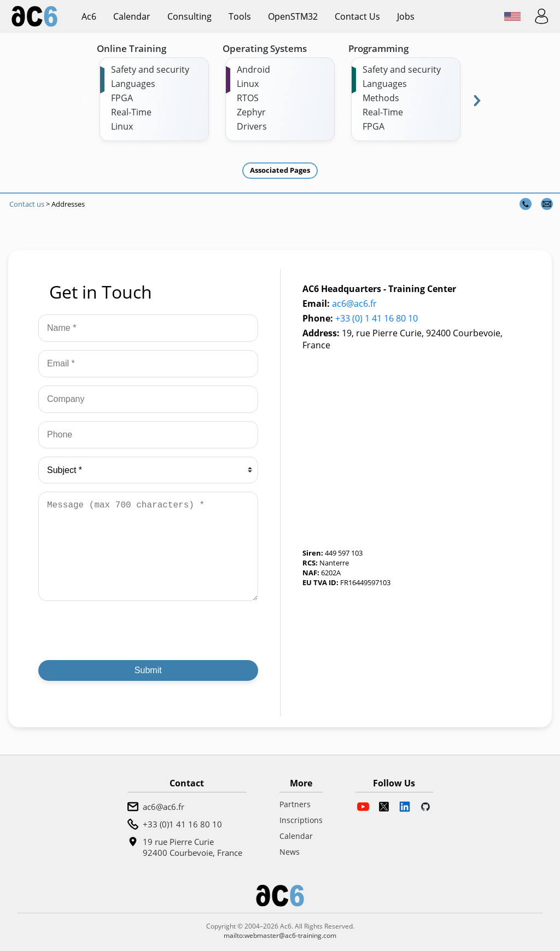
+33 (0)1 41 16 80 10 (182, 824)
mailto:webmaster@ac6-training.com (280, 935)
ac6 (89, 16)
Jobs (406, 16)
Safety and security (150, 69)
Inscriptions (301, 820)
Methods (381, 98)
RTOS (248, 98)
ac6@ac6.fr (354, 304)
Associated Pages (280, 170)
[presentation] (121, 631)
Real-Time (131, 112)
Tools (240, 16)
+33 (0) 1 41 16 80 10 (377, 318)
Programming (378, 48)
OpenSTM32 (293, 16)
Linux (122, 126)
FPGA (122, 98)
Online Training (132, 48)
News (290, 852)
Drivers (252, 126)
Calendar (132, 16)
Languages (133, 84)
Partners (295, 804)
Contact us (357, 16)
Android (253, 69)
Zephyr (251, 112)
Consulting (189, 16)
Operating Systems (265, 48)
